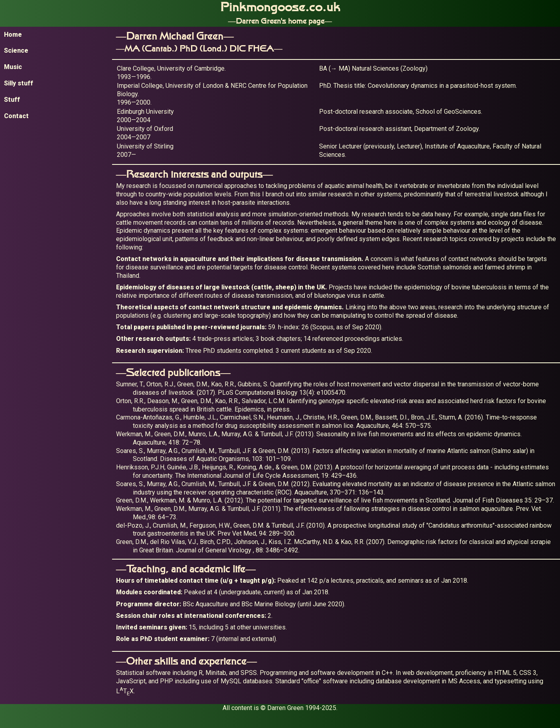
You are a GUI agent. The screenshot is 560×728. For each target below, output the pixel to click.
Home (13, 35)
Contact (16, 116)
